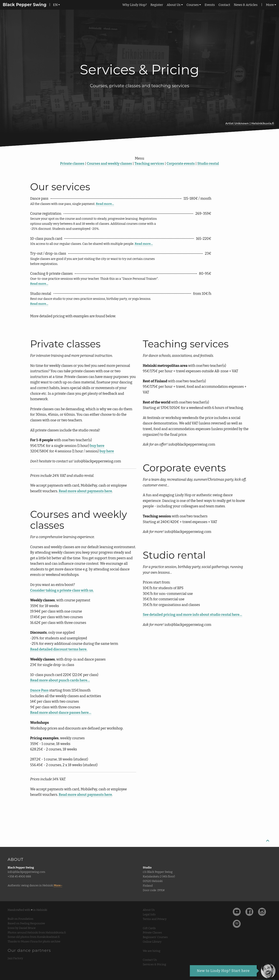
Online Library (152, 942)
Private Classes (152, 933)
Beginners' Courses (155, 937)
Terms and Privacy (155, 919)
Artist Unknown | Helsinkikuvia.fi (250, 123)
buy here (97, 446)
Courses (192, 5)
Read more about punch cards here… (60, 680)
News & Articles (246, 5)
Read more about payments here (85, 491)
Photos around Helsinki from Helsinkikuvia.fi (37, 933)
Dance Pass (39, 690)
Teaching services (149, 164)
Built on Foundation (20, 919)
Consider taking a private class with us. (62, 590)
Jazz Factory (15, 958)
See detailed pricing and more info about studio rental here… (192, 615)
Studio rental (208, 164)
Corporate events (181, 164)
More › (58, 885)
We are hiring (151, 951)
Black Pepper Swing (24, 5)
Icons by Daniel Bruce (22, 928)
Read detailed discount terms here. (59, 649)
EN (55, 5)
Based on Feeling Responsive (26, 923)
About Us (174, 5)
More (270, 5)
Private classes (72, 164)
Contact (224, 5)
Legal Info (149, 914)
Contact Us (150, 960)
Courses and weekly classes (110, 164)
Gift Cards (149, 928)
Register (157, 5)
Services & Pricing (154, 964)
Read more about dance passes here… (61, 713)
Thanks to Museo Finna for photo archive (34, 941)
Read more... (105, 204)
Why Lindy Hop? (134, 5)
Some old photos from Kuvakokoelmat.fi (34, 937)
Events (210, 5)
